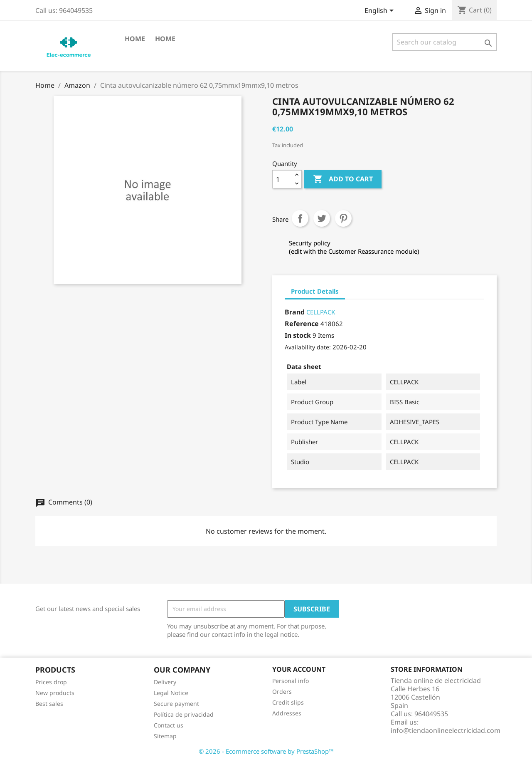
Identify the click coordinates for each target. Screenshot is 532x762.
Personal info (291, 681)
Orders (282, 691)
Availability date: (308, 347)
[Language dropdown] (381, 11)
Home (135, 39)
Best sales (49, 704)
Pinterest (343, 218)
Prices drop (51, 682)
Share (300, 218)
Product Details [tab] (315, 291)
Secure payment (176, 704)
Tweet (322, 218)
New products (55, 693)
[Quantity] (282, 179)
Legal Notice (171, 693)
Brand (295, 312)
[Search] (445, 42)
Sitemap (165, 736)
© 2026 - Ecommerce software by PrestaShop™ (266, 751)
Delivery (165, 682)
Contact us (169, 725)
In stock (298, 335)
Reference (302, 324)
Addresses (287, 713)
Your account (299, 669)
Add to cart (343, 179)
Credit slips (288, 702)
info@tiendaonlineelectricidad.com (446, 730)
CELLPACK (321, 312)
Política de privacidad (184, 714)
